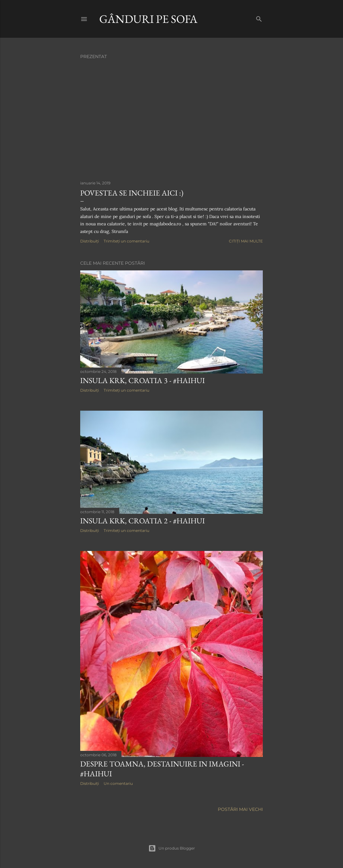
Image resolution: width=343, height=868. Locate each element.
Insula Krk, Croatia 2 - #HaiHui (142, 521)
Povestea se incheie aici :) (132, 193)
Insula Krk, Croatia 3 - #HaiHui (142, 380)
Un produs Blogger (172, 848)
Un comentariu (118, 783)
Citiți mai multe (246, 241)
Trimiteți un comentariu (126, 241)
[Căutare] (259, 18)
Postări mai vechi (240, 809)
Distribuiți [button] (90, 241)
